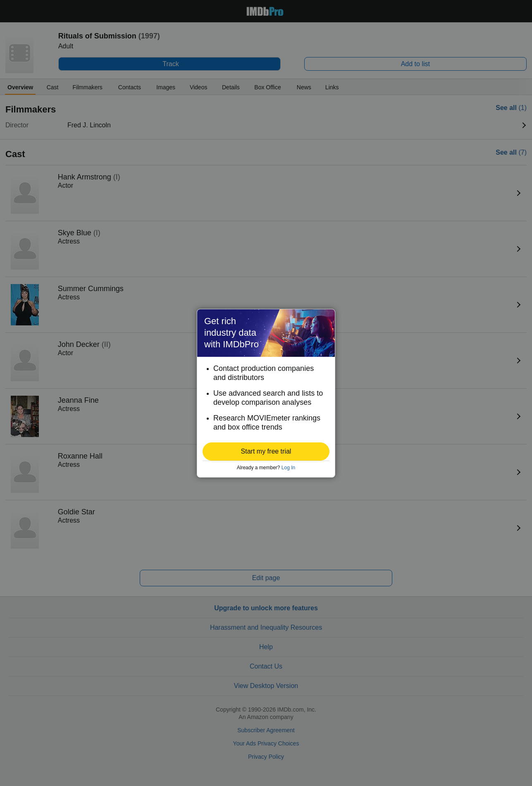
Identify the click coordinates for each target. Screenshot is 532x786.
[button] (266, 452)
